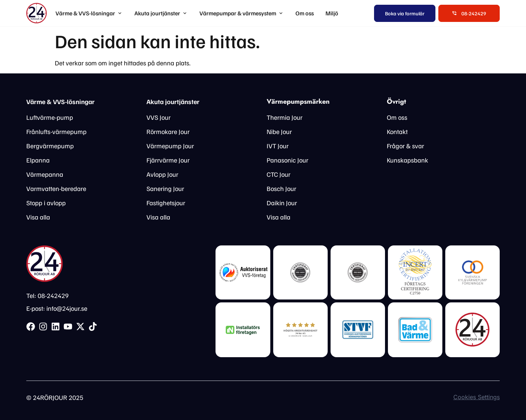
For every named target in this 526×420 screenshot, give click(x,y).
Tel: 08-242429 (47, 295)
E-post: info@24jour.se (57, 308)
